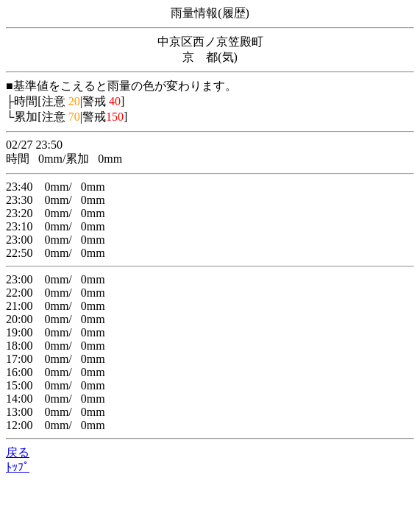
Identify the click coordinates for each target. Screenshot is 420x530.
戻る (18, 452)
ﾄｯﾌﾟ (18, 467)
